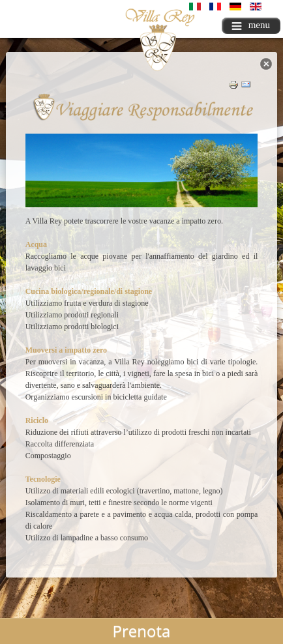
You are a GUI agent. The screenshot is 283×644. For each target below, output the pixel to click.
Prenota (142, 631)
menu (251, 25)
